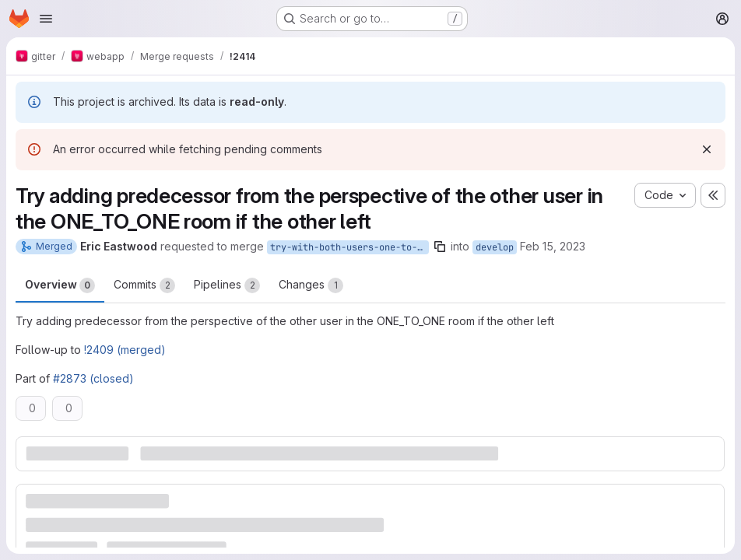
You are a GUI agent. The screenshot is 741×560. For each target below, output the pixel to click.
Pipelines (227, 285)
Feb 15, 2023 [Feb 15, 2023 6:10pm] (553, 246)
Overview (60, 285)
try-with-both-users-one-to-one (349, 247)
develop (495, 247)
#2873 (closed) (93, 378)
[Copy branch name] (440, 247)
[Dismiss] (707, 149)
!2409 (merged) (125, 350)
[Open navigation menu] (46, 19)
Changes (311, 285)
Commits (144, 285)
